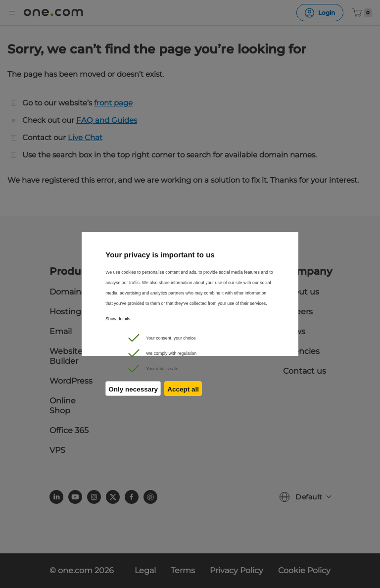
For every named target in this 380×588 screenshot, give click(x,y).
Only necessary (133, 391)
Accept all (185, 391)
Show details (118, 319)
